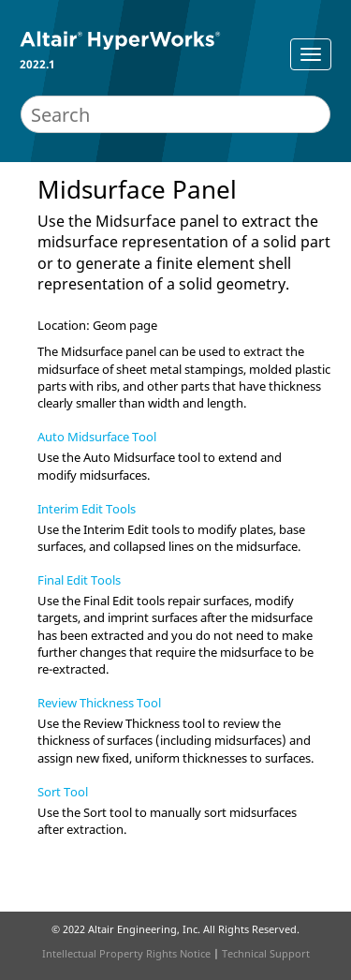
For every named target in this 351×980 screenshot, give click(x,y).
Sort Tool (63, 792)
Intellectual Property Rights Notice (126, 953)
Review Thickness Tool (99, 703)
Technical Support (266, 953)
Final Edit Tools (79, 580)
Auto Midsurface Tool (97, 437)
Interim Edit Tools (87, 509)
